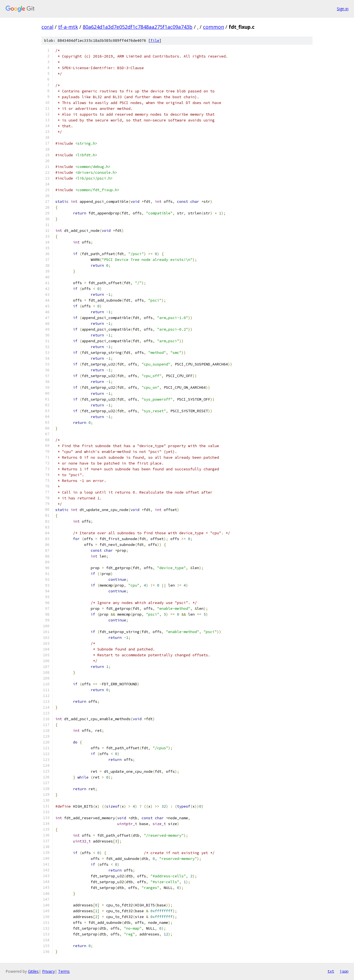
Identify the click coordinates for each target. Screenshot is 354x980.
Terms (64, 971)
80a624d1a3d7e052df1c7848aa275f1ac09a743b (138, 27)
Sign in (343, 9)
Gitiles (33, 971)
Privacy (48, 971)
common (214, 27)
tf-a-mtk (68, 27)
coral (47, 27)
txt (331, 971)
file (155, 41)
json (344, 971)
